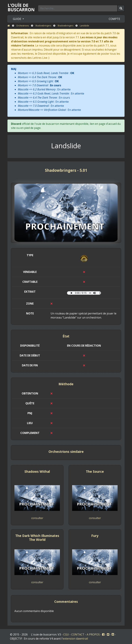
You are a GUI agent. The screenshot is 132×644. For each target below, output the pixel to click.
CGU (66, 634)
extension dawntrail (75, 639)
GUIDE (17, 19)
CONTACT (78, 634)
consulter (37, 518)
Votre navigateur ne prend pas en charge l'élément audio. (84, 293)
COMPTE (114, 19)
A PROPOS (93, 634)
